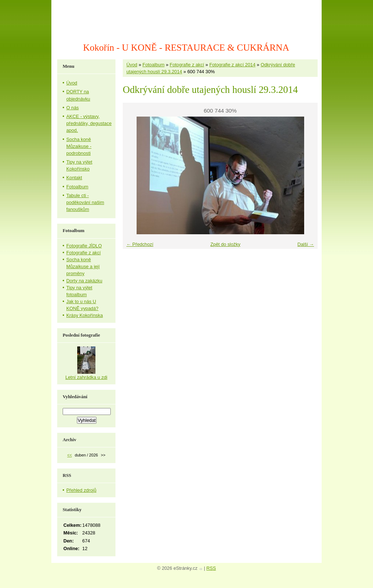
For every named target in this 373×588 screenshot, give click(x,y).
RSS (211, 568)
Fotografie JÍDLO (84, 246)
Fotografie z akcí (187, 65)
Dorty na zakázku (84, 281)
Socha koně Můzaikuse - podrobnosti (79, 146)
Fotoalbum (153, 65)
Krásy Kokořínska (85, 315)
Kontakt (74, 178)
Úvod (132, 65)
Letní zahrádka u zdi (86, 377)
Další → (306, 244)
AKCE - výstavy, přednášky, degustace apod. (89, 123)
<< (70, 455)
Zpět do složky (225, 244)
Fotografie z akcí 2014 (233, 65)
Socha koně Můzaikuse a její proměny (83, 266)
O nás (72, 108)
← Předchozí (140, 244)
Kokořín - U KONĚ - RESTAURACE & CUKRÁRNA (186, 48)
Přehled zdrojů (81, 490)
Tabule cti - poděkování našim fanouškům (85, 202)
